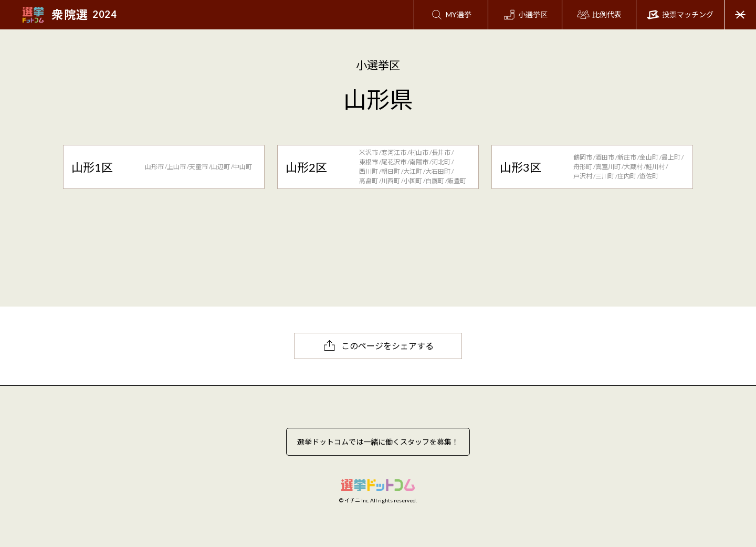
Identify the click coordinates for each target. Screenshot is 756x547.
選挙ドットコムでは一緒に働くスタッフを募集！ (378, 442)
